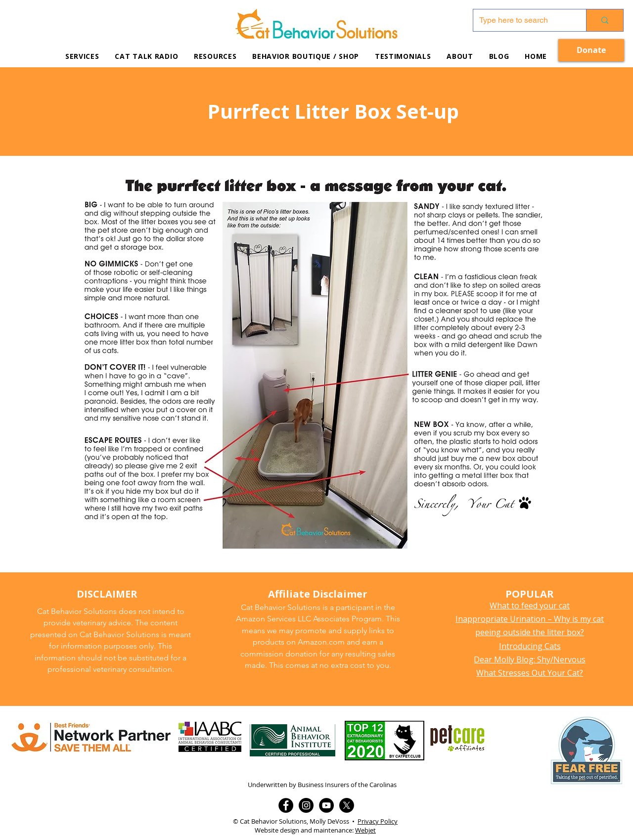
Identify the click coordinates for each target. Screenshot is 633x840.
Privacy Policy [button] (378, 821)
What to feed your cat (530, 606)
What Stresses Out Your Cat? (530, 673)
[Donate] (591, 50)
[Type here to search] (522, 20)
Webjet (365, 830)
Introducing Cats (530, 646)
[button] (215, 56)
